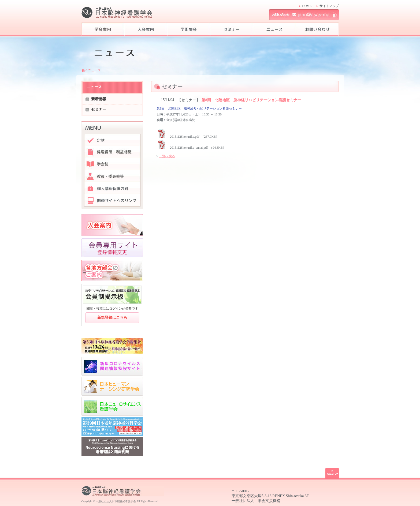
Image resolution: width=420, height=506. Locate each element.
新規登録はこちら (112, 318)
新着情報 (99, 99)
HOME (307, 6)
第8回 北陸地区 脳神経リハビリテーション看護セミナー (199, 108)
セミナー (99, 109)
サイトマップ (329, 6)
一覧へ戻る (167, 156)
